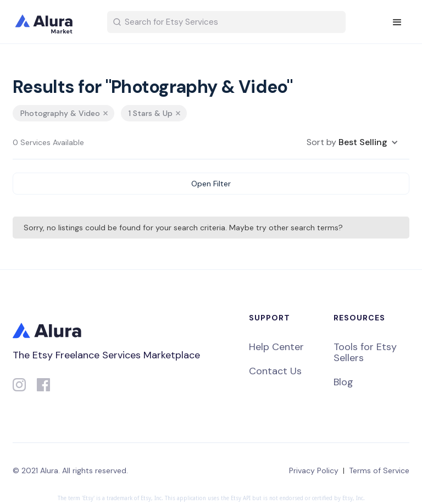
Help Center (276, 347)
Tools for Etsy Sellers (365, 352)
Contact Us (275, 371)
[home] (51, 22)
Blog (343, 382)
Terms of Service (379, 470)
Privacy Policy (314, 470)
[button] (397, 23)
